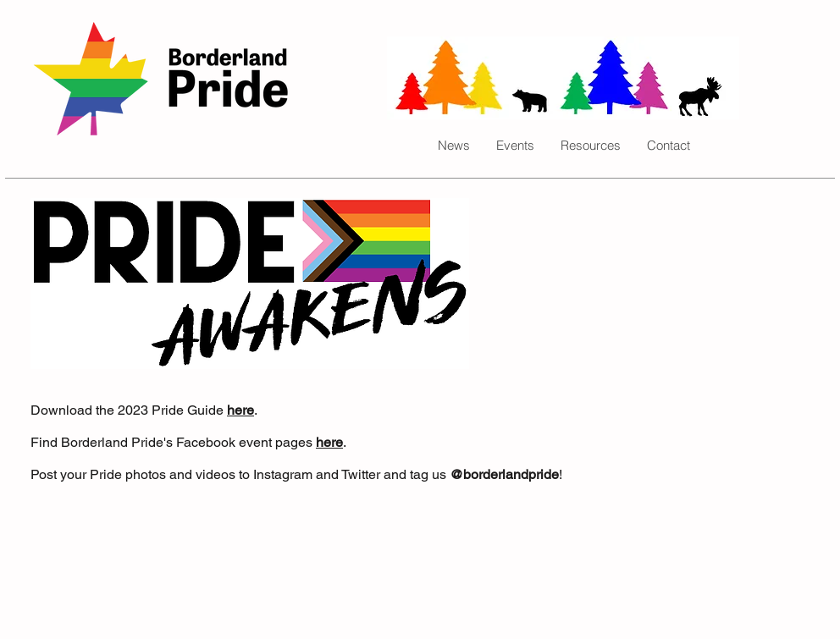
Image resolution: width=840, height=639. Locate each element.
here (240, 410)
